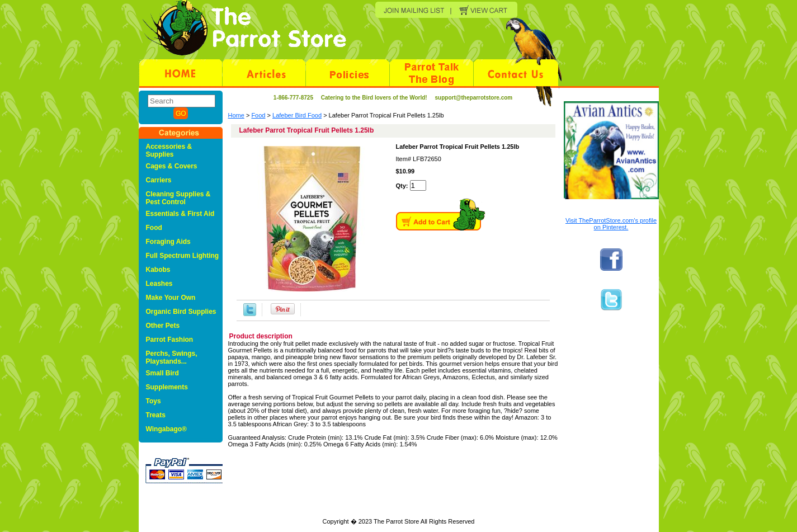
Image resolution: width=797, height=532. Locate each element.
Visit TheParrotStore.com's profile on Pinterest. (611, 224)
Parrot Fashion (170, 340)
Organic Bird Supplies (181, 312)
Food (258, 115)
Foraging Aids (168, 242)
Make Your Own (171, 298)
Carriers (159, 180)
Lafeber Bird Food (297, 115)
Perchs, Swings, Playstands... (172, 357)
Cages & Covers (172, 166)
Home (236, 115)
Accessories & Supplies (169, 150)
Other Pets (163, 326)
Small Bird (162, 373)
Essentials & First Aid (180, 214)
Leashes (159, 284)
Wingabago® (166, 429)
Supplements (167, 387)
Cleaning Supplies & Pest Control (178, 198)
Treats (156, 415)
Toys (154, 401)
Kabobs (158, 270)
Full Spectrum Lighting (183, 256)
